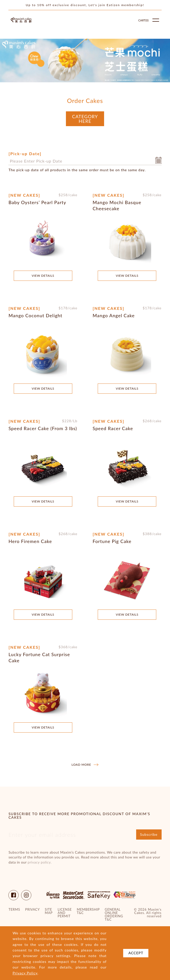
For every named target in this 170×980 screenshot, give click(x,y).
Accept (136, 953)
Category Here (85, 119)
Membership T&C (88, 911)
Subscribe (149, 834)
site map (49, 911)
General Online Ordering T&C (114, 915)
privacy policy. (40, 862)
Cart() (143, 20)
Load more (85, 765)
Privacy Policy (25, 973)
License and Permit (65, 913)
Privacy (32, 910)
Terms (14, 910)
